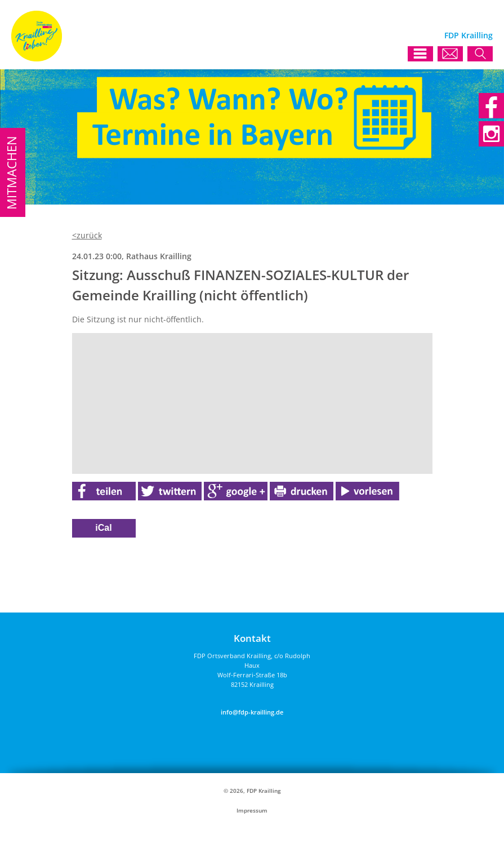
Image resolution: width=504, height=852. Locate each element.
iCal (103, 528)
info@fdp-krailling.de (252, 712)
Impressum (252, 811)
